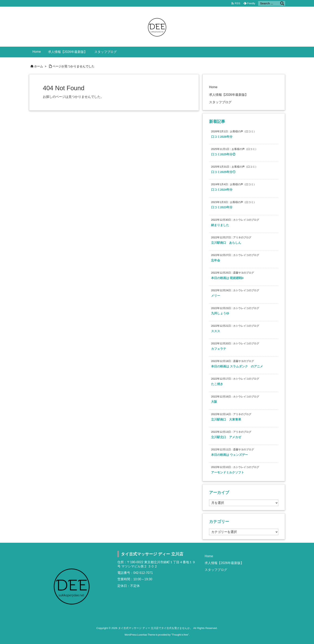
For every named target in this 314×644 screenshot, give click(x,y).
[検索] (282, 3)
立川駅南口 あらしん (226, 243)
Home (213, 87)
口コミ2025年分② (223, 154)
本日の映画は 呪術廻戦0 (227, 278)
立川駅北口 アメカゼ (226, 437)
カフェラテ (219, 349)
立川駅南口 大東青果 (226, 420)
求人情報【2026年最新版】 (229, 95)
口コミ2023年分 (222, 207)
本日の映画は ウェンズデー (229, 455)
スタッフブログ (220, 102)
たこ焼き (217, 384)
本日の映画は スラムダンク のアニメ (237, 366)
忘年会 (216, 260)
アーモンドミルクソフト (228, 472)
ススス (216, 331)
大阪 (214, 402)
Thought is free (180, 635)
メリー (216, 296)
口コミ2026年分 (222, 137)
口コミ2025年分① (223, 172)
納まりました (220, 225)
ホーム (39, 66)
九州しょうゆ (220, 313)
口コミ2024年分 (222, 190)
